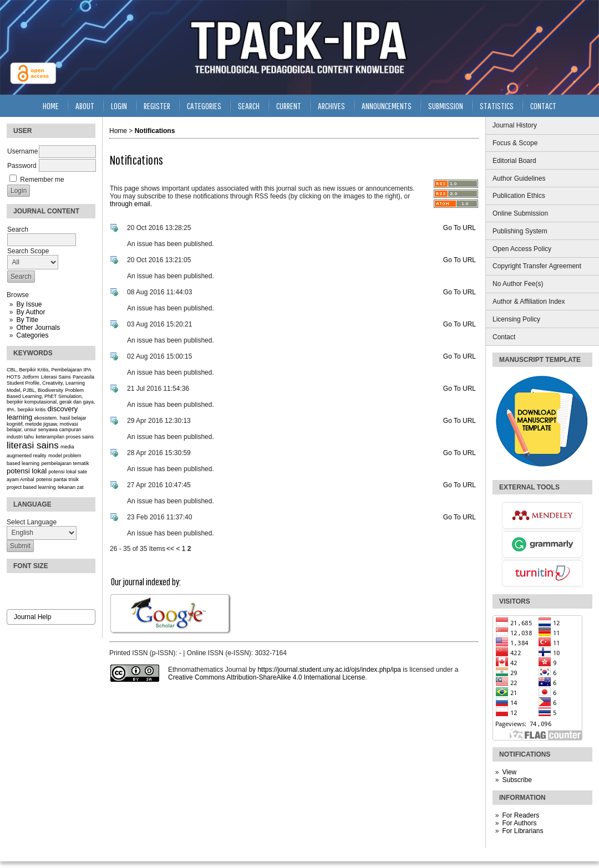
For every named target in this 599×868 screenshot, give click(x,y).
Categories (32, 335)
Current (289, 106)
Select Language (32, 522)
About (85, 106)
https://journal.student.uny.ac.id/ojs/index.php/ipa (329, 670)
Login (119, 106)
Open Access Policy (522, 249)
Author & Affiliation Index (529, 302)
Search (249, 106)
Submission (446, 106)
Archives (331, 106)
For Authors (519, 823)
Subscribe (517, 780)
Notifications (155, 131)
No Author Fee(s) (518, 284)
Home (51, 106)
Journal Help (32, 617)
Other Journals (38, 328)
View (509, 772)
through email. (131, 204)
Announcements (387, 106)
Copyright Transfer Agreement (537, 266)
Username (22, 151)
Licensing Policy (516, 319)
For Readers (521, 815)
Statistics (497, 106)
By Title (27, 320)
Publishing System (520, 231)
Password (22, 166)
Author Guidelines (519, 178)
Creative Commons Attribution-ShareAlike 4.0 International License (267, 677)
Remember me (42, 180)
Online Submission (520, 213)
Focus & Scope (515, 143)
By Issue (29, 304)
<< (170, 549)
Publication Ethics (519, 196)
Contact (504, 337)
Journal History (515, 125)
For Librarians (522, 831)
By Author (31, 312)
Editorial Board (514, 161)
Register (157, 106)
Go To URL (460, 228)
